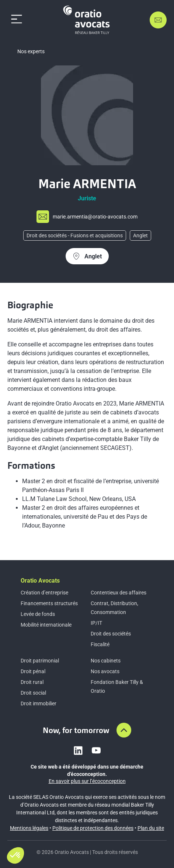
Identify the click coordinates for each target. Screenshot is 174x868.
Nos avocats (105, 671)
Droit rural (32, 682)
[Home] (88, 20)
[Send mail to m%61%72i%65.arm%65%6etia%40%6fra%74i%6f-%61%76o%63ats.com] (87, 217)
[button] (15, 855)
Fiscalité (100, 644)
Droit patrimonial (40, 661)
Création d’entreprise (44, 593)
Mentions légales (29, 828)
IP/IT (96, 623)
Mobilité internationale (46, 625)
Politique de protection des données (93, 828)
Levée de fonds (38, 614)
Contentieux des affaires (119, 593)
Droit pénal (33, 671)
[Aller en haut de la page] (124, 730)
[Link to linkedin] (78, 750)
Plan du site (151, 828)
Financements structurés (49, 603)
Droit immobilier (39, 703)
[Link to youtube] (96, 750)
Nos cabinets (106, 661)
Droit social (33, 693)
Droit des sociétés (111, 634)
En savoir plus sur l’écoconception (87, 781)
